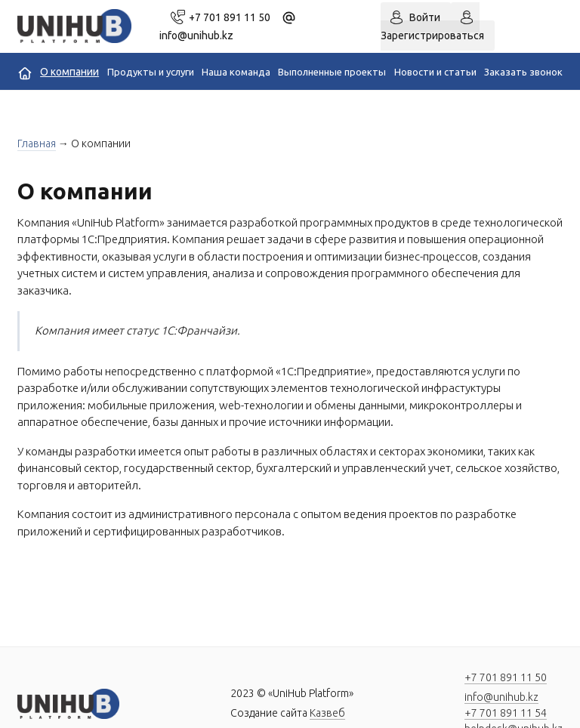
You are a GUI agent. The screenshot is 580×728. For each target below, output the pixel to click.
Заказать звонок (523, 72)
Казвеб (327, 713)
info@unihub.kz (501, 697)
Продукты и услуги (151, 72)
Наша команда (236, 72)
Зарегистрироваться (432, 35)
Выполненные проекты (332, 72)
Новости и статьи (435, 72)
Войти (425, 17)
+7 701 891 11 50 (230, 17)
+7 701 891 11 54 (506, 713)
